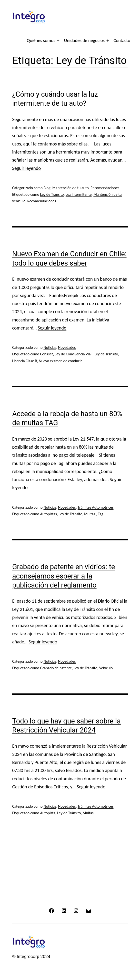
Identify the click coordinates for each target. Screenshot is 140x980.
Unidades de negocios (84, 40)
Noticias (50, 347)
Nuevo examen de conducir (60, 361)
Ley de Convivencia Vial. (74, 354)
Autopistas (48, 514)
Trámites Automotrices (95, 507)
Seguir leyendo (26, 168)
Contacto (122, 40)
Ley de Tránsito (52, 194)
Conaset (46, 354)
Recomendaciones (105, 188)
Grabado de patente (56, 668)
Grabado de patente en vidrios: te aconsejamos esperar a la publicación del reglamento (64, 576)
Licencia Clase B (25, 361)
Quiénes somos (41, 40)
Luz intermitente (79, 194)
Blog (47, 188)
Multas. (90, 514)
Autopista (48, 813)
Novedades (67, 347)
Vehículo (106, 668)
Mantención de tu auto (71, 188)
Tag (101, 514)
